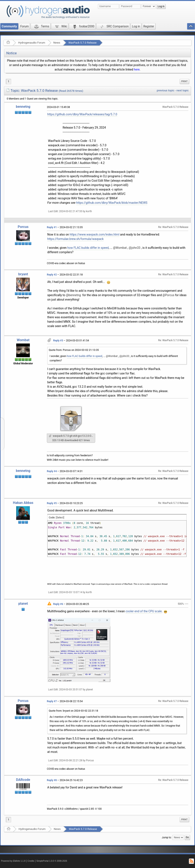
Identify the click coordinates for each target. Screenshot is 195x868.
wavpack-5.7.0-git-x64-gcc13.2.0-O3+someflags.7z (72, 436)
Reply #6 (58, 604)
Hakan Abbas (23, 503)
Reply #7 (52, 701)
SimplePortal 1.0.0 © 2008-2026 (52, 861)
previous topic (165, 90)
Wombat (23, 340)
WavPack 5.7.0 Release (82, 43)
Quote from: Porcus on (74, 350)
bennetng (23, 107)
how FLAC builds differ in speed (88, 248)
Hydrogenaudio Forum (32, 43)
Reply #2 (52, 275)
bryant (23, 274)
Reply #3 (58, 341)
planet (23, 604)
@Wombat (120, 248)
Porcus (23, 227)
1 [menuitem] (9, 81)
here (137, 69)
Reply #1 (52, 227)
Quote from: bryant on (73, 711)
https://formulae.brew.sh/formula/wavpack (75, 239)
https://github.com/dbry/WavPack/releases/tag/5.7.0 (82, 114)
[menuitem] (184, 81)
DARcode (23, 780)
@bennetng (73, 295)
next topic (183, 90)
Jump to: (167, 837)
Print (184, 81)
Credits (31, 861)
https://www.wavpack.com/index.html (94, 234)
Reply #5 (52, 503)
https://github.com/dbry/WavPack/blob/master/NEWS (112, 203)
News (57, 43)
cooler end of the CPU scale (144, 611)
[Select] (60, 518)
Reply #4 (52, 471)
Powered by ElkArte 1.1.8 (13, 861)
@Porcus (168, 295)
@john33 (135, 248)
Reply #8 (52, 780)
